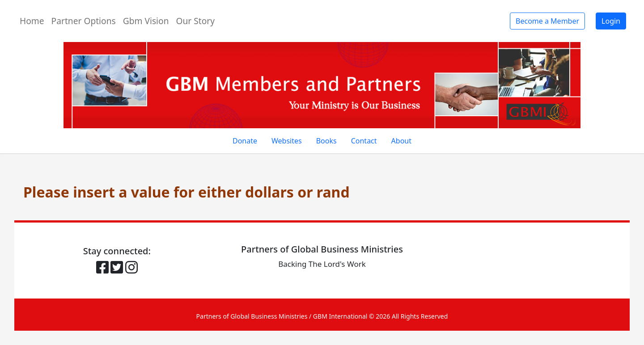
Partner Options (84, 21)
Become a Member (547, 21)
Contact (364, 141)
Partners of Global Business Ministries (252, 316)
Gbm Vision (146, 21)
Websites (287, 141)
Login (611, 21)
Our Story (196, 21)
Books (326, 141)
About (401, 141)
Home (32, 21)
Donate (245, 141)
